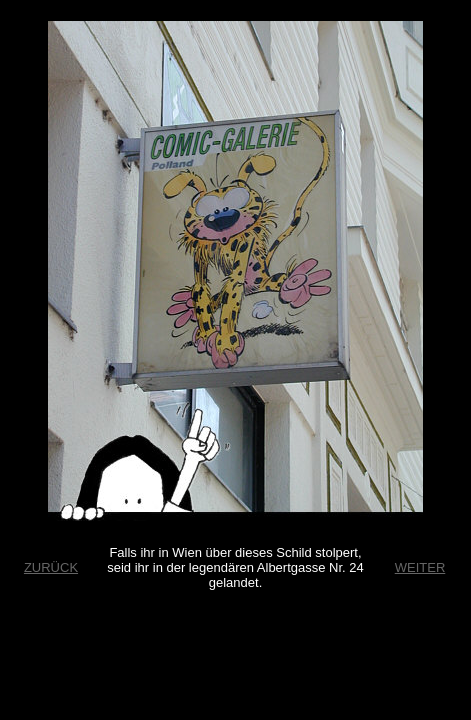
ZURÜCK (51, 567)
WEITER (420, 567)
